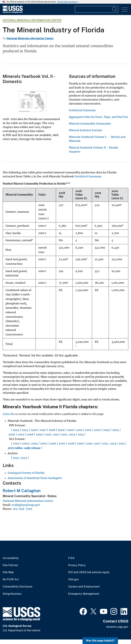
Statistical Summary (82, 110)
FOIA (71, 558)
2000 (70, 430)
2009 (39, 434)
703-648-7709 (22, 509)
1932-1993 (20, 458)
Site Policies (10, 565)
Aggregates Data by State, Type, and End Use (98, 117)
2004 (106, 430)
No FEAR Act (11, 579)
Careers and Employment (84, 587)
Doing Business (12, 594)
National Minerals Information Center (32, 20)
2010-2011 (52, 434)
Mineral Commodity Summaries (90, 124)
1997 (43, 430)
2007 (21, 434)
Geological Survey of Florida (26, 473)
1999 (61, 430)
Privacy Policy (77, 565)
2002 (88, 430)
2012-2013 (68, 434)
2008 (30, 434)
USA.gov (73, 579)
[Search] (115, 9)
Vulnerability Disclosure (17, 587)
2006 (12, 434)
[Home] (13, 12)
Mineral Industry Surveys (85, 130)
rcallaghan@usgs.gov (26, 505)
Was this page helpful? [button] (100, 641)
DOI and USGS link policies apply (89, 572)
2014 (81, 434)
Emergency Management (84, 594)
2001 (79, 430)
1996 (34, 430)
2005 (115, 430)
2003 (97, 430)
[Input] (96, 9)
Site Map (8, 572)
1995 (25, 430)
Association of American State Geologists (35, 478)
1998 (52, 430)
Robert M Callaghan (22, 491)
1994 (16, 430)
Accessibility (11, 558)
